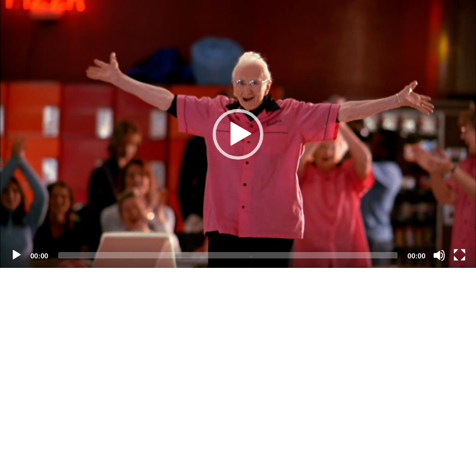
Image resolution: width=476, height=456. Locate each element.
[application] (238, 134)
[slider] (228, 255)
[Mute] (439, 255)
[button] (238, 134)
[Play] (16, 255)
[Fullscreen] (460, 255)
